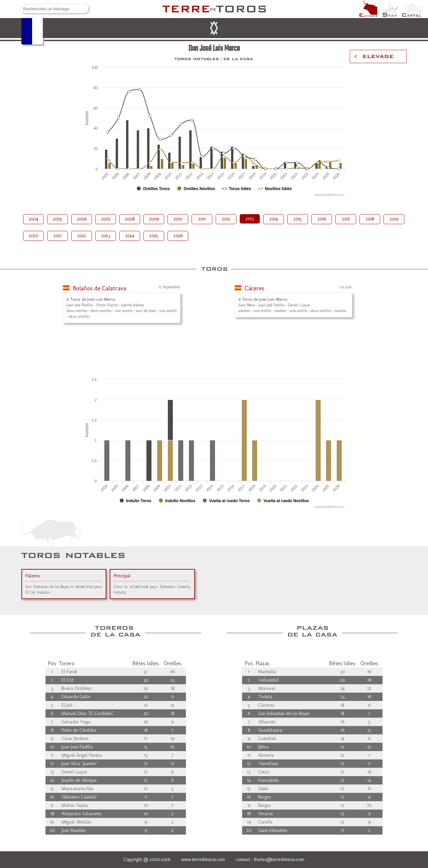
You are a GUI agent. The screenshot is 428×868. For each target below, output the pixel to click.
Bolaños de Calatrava (99, 288)
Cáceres (254, 288)
